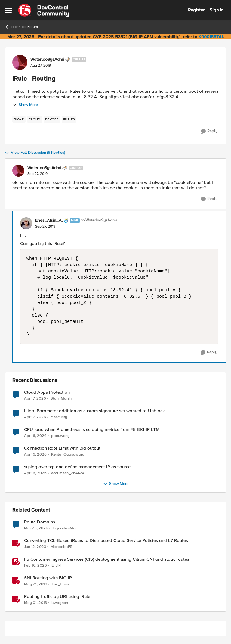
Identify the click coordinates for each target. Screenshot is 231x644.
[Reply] (209, 131)
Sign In (217, 10)
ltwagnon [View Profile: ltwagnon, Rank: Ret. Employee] (60, 603)
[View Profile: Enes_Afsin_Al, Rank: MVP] (26, 223)
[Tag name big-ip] (19, 119)
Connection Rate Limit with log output (62, 448)
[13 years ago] (35, 603)
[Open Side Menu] (8, 10)
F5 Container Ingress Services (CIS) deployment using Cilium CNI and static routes (107, 559)
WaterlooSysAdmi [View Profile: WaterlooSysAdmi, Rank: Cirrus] (47, 60)
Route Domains (40, 522)
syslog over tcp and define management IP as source (77, 467)
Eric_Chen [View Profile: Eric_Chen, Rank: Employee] (60, 584)
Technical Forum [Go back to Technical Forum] (21, 27)
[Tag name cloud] (35, 119)
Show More (25, 105)
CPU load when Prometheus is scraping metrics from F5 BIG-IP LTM (92, 430)
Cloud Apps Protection (47, 392)
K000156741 (211, 37)
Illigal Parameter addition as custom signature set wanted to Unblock (94, 411)
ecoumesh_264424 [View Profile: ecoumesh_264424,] (68, 473)
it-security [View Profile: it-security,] (59, 417)
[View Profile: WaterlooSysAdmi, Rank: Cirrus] (20, 62)
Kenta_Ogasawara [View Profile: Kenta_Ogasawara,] (68, 455)
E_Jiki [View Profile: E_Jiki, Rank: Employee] (56, 566)
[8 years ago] (36, 584)
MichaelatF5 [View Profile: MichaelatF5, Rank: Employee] (62, 547)
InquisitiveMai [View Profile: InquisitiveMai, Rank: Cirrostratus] (65, 528)
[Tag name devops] (52, 119)
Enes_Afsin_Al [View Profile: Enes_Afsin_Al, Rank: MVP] (49, 221)
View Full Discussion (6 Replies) (35, 153)
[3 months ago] (35, 398)
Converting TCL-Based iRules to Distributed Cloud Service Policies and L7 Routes (106, 541)
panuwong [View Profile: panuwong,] (60, 436)
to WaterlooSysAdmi (99, 220)
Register (196, 10)
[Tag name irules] (69, 119)
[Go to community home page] (44, 10)
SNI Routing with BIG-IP (48, 578)
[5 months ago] (35, 566)
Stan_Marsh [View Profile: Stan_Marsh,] (61, 398)
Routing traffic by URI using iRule (57, 597)
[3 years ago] (35, 547)
